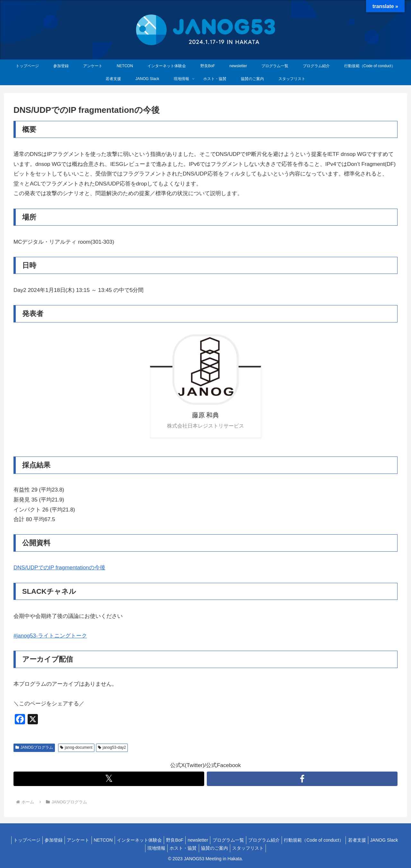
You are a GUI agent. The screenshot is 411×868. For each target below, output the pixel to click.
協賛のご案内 (233, 848)
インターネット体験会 (153, 840)
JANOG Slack (140, 848)
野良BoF (191, 840)
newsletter (216, 840)
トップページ (31, 840)
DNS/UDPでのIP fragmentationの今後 (59, 568)
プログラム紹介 (287, 840)
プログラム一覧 (249, 840)
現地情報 (170, 848)
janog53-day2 (112, 747)
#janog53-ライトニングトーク (50, 636)
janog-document (76, 747)
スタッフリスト (269, 848)
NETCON (114, 840)
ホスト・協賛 (199, 848)
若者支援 (385, 840)
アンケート (87, 840)
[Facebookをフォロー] (302, 779)
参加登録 (60, 840)
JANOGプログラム (34, 747)
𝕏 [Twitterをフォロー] (109, 778)
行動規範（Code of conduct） (340, 840)
